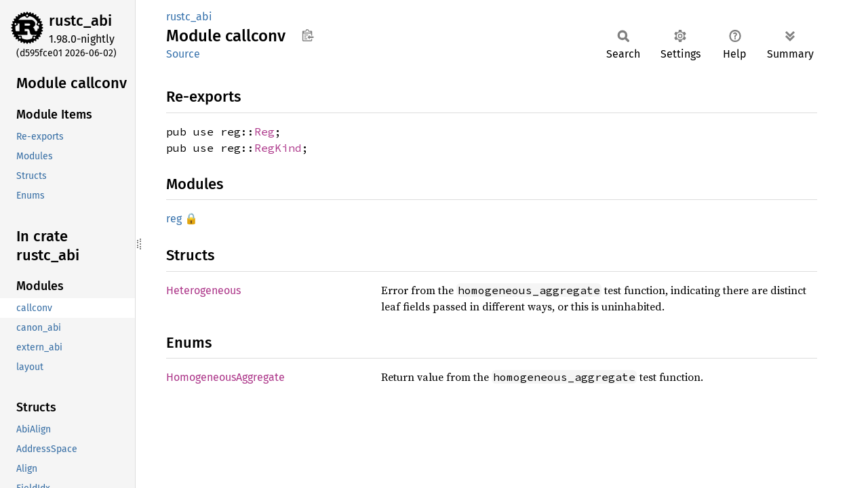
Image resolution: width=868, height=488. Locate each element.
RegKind (278, 148)
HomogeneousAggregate (225, 377)
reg (174, 219)
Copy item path (308, 35)
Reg (264, 131)
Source (183, 54)
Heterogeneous (203, 290)
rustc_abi (80, 21)
